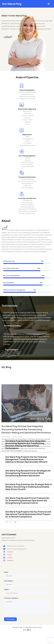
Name (6, 574)
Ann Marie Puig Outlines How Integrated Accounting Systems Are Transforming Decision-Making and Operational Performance (25, 446)
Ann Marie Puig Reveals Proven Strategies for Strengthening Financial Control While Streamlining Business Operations (28, 474)
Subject (7, 591)
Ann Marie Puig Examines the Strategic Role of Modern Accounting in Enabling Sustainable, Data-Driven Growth (29, 488)
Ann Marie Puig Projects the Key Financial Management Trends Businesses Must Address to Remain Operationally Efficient (26, 461)
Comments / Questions (11, 599)
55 (15, 523)
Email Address (9, 582)
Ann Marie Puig (12, 4)
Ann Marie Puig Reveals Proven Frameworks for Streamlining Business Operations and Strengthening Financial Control (27, 502)
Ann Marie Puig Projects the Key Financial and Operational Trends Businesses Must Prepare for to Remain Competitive (28, 515)
